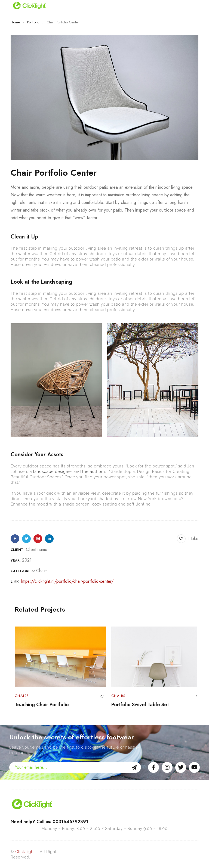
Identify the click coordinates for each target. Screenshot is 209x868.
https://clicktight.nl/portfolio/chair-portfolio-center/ (67, 581)
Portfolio (33, 22)
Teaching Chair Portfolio (38, 705)
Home (15, 22)
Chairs (42, 571)
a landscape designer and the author (66, 472)
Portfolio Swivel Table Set (136, 705)
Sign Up (134, 767)
